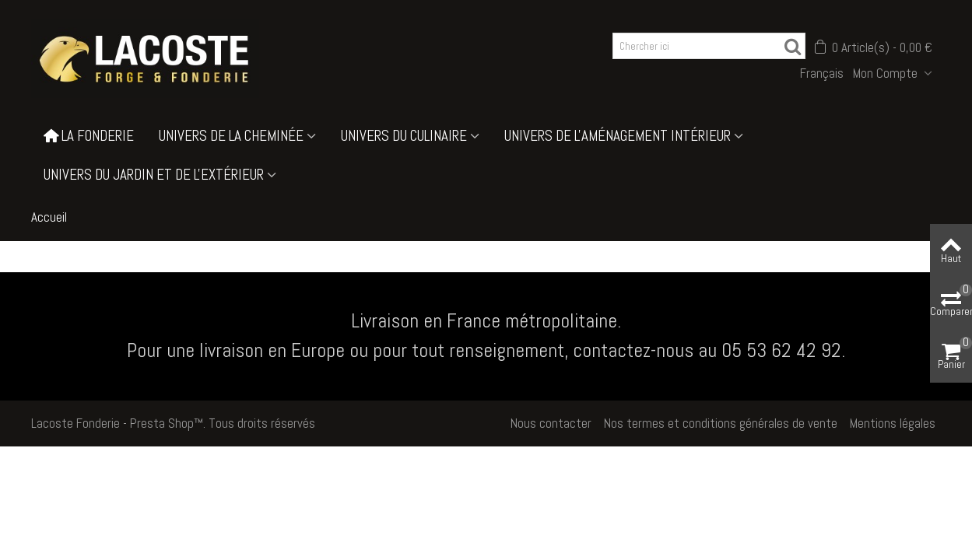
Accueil (49, 217)
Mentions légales (893, 423)
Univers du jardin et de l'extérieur (154, 175)
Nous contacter (551, 423)
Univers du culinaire (404, 136)
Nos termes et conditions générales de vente (721, 423)
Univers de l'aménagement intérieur (618, 136)
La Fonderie (89, 136)
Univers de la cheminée (231, 136)
